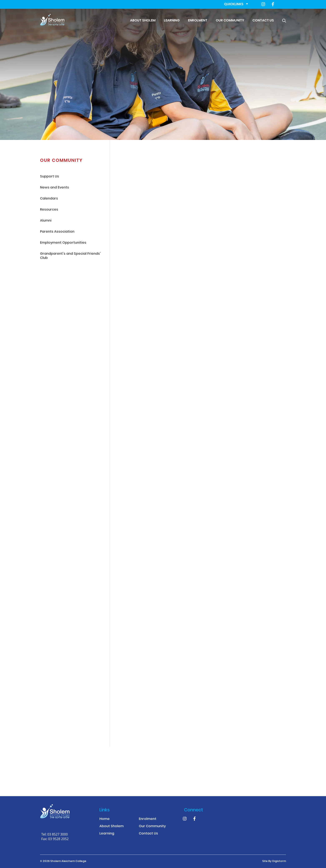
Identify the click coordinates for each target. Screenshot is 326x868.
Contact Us (263, 21)
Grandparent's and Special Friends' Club (70, 256)
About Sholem (143, 21)
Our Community (230, 21)
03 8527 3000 (58, 834)
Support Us (50, 177)
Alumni (46, 221)
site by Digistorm (274, 861)
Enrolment (198, 21)
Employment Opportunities (63, 243)
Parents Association (57, 232)
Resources (49, 210)
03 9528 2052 (58, 839)
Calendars (49, 199)
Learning (172, 21)
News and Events (55, 188)
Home (105, 819)
